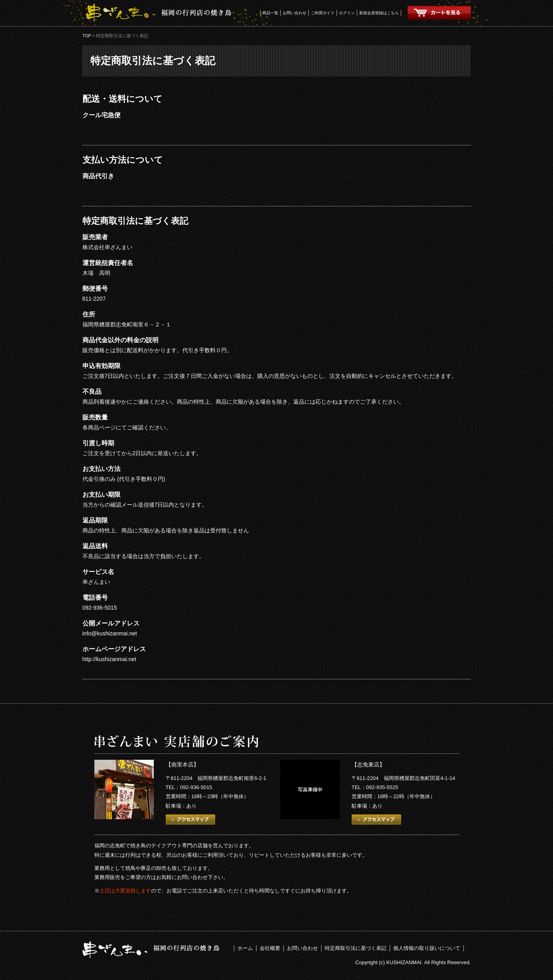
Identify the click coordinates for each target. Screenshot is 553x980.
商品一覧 (270, 13)
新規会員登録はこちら (379, 13)
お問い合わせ (295, 13)
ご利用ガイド (323, 13)
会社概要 (270, 948)
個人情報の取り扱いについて (427, 948)
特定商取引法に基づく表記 (356, 948)
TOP (87, 36)
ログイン (347, 13)
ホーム (245, 948)
